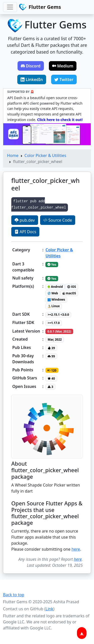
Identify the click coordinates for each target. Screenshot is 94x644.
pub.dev (25, 220)
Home (13, 155)
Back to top (14, 595)
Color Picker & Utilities (45, 155)
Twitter (64, 79)
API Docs (25, 232)
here (76, 549)
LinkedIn (32, 79)
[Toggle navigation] (10, 7)
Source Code (58, 220)
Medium (63, 66)
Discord (31, 66)
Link (50, 609)
